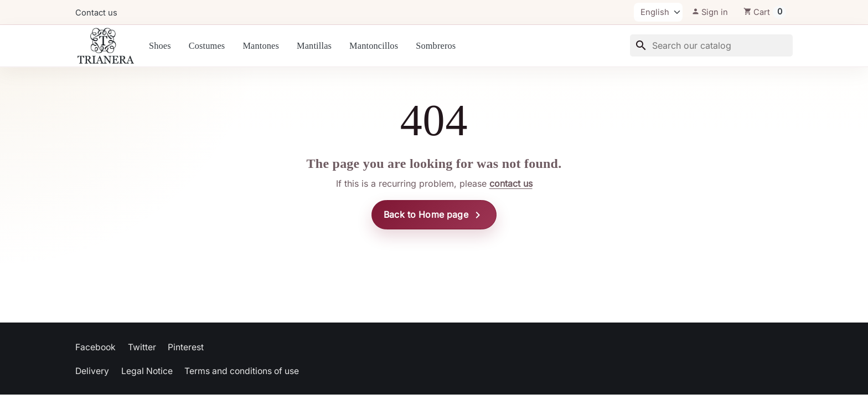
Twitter (142, 347)
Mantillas (314, 46)
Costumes (207, 46)
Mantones (261, 46)
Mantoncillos (374, 46)
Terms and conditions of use (242, 371)
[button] (710, 12)
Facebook (95, 347)
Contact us (96, 13)
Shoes (160, 46)
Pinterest (186, 347)
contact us (511, 183)
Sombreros (436, 46)
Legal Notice (147, 371)
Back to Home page (434, 215)
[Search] (711, 45)
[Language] (658, 12)
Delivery (92, 371)
